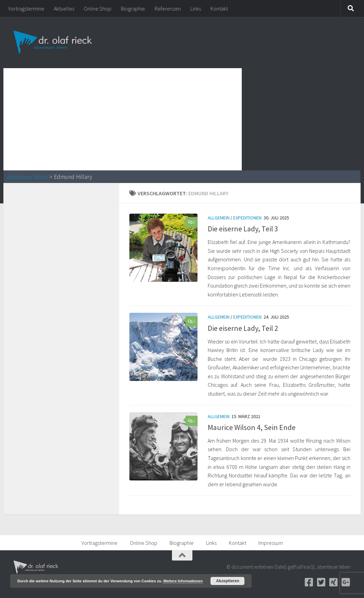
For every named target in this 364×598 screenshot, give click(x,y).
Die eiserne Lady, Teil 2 (243, 328)
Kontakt (219, 9)
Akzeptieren (227, 581)
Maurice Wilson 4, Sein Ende (252, 427)
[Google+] (346, 582)
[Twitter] (321, 582)
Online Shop (98, 9)
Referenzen (168, 9)
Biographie (133, 9)
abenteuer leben (27, 177)
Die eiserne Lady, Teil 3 (243, 229)
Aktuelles (64, 9)
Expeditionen (247, 218)
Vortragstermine (26, 9)
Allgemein (219, 218)
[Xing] (333, 582)
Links (196, 9)
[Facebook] (309, 582)
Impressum (271, 543)
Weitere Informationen (183, 581)
